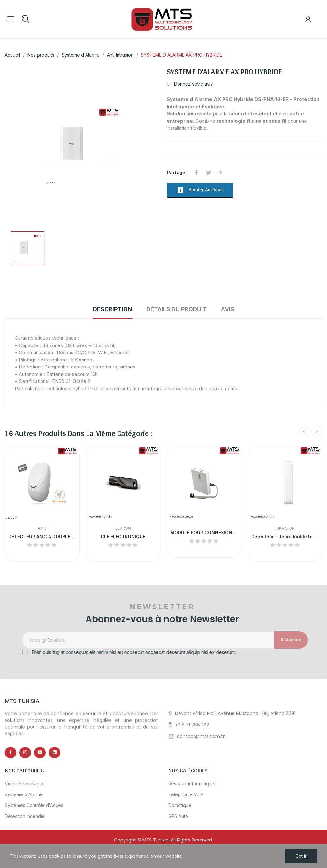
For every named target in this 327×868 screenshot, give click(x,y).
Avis (228, 309)
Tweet (209, 173)
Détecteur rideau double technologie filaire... (285, 536)
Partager (196, 173)
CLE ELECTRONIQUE (123, 536)
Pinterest (221, 173)
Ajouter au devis (200, 190)
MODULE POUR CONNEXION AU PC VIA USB (204, 533)
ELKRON (123, 528)
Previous (304, 432)
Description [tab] (113, 309)
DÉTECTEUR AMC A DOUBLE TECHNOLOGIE (42, 536)
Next (317, 432)
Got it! (301, 856)
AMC (42, 528)
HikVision (285, 528)
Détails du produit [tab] (177, 309)
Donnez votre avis (193, 84)
